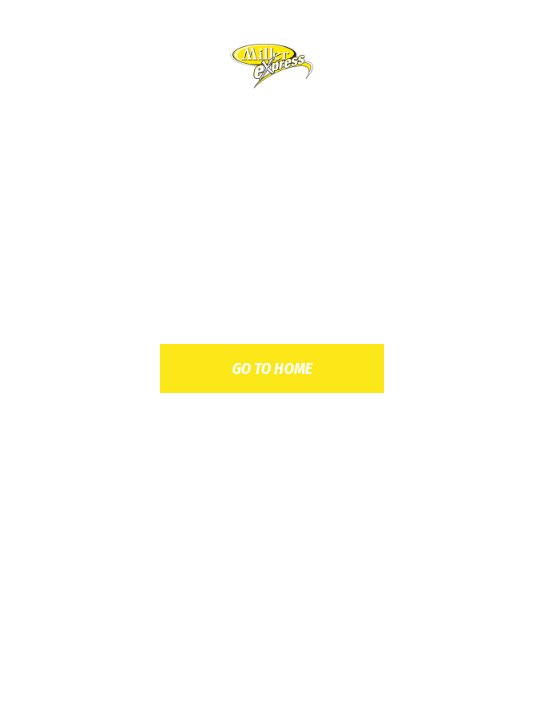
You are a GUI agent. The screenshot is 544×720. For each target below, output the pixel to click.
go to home (272, 368)
